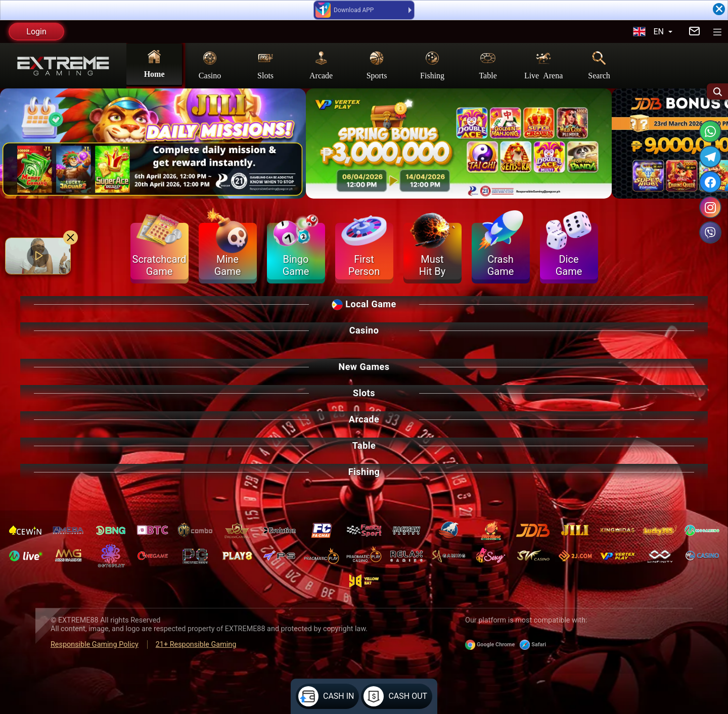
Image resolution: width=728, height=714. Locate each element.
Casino (210, 65)
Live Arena (543, 65)
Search (599, 65)
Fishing (432, 65)
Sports (377, 65)
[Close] (719, 9)
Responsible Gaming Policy (95, 645)
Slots (265, 65)
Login (36, 32)
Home (154, 63)
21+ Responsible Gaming (196, 645)
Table (488, 65)
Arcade (321, 65)
